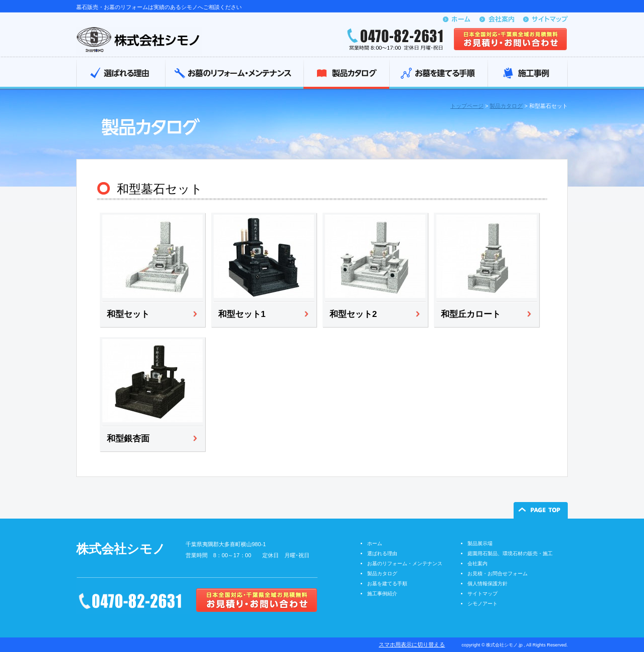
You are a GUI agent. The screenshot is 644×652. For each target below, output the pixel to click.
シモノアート (482, 604)
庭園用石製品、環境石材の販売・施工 (510, 553)
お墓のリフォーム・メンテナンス (234, 74)
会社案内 (477, 563)
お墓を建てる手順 (438, 74)
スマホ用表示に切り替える (412, 644)
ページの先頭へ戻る (541, 510)
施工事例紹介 (382, 594)
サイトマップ (482, 594)
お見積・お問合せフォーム (498, 574)
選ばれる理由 (121, 74)
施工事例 (528, 74)
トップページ (467, 106)
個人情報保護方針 (488, 584)
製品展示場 (480, 543)
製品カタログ (346, 74)
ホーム (375, 543)
